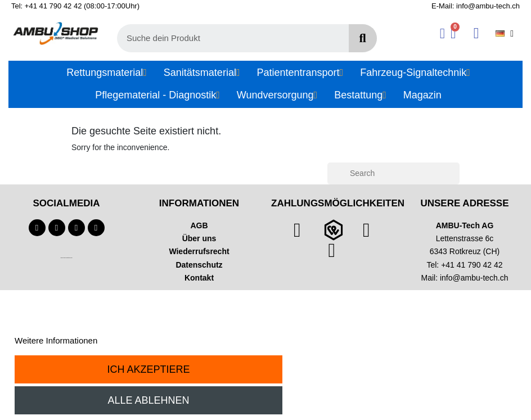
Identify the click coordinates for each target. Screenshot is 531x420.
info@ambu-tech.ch (474, 278)
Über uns (199, 238)
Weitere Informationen (56, 340)
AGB (199, 225)
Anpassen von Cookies (143, 340)
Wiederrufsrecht (199, 251)
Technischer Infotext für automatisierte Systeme (66, 258)
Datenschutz (199, 265)
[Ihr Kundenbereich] (442, 33)
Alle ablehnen (149, 400)
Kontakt (199, 278)
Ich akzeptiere (149, 369)
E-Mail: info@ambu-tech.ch (476, 6)
